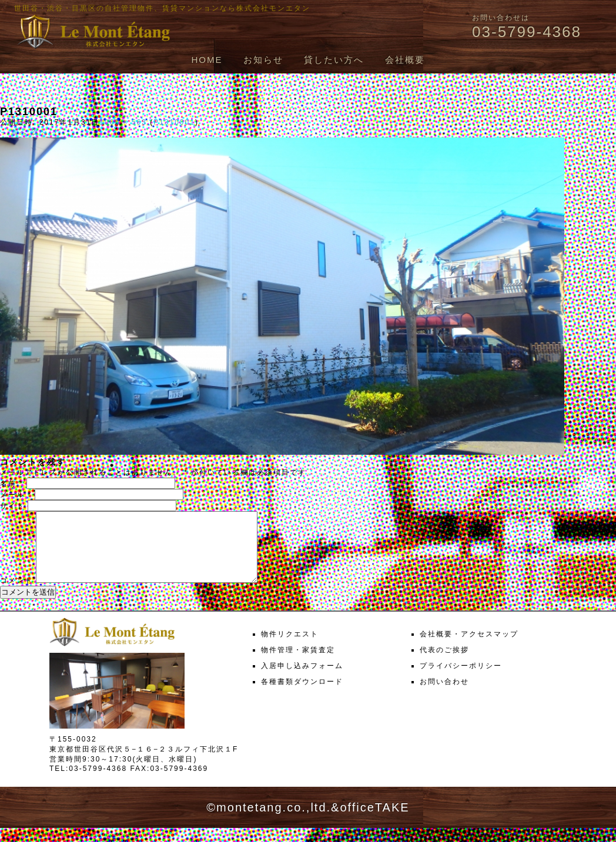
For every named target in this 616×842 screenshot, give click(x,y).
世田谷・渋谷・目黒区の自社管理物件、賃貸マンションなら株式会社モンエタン (162, 8)
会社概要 (405, 60)
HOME (207, 60)
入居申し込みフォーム (302, 680)
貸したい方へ (334, 60)
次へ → (45, 132)
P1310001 (174, 122)
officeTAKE (374, 821)
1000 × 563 (123, 122)
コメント (16, 595)
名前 (12, 484)
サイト (12, 506)
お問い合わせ (444, 696)
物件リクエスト (290, 648)
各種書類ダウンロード (302, 696)
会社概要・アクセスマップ (469, 648)
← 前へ (14, 132)
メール (16, 495)
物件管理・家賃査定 (298, 664)
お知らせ (263, 60)
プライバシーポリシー (461, 680)
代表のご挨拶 (444, 664)
